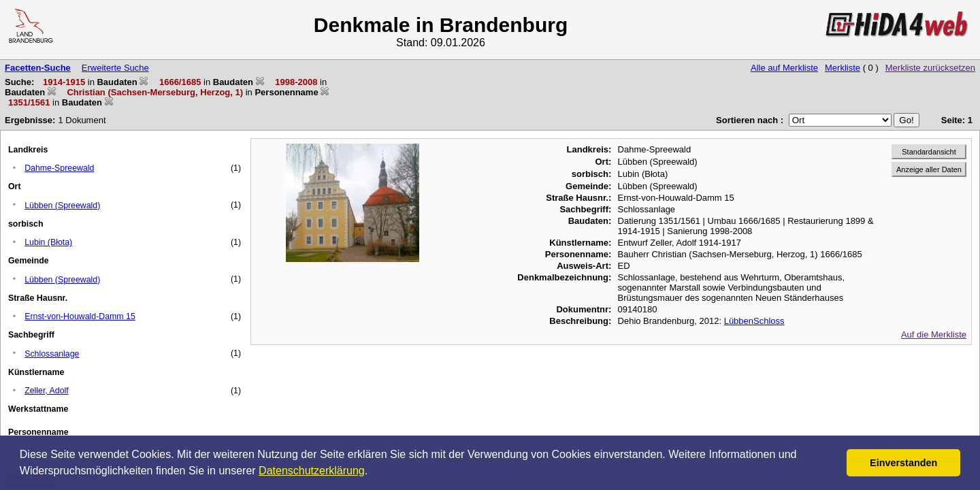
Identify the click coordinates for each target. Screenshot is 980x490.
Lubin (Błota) (48, 242)
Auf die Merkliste (934, 334)
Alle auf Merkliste (784, 68)
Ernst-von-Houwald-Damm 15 (80, 316)
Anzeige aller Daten (929, 169)
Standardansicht (929, 152)
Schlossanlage (52, 354)
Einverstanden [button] (903, 463)
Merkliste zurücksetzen (930, 68)
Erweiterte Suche (115, 68)
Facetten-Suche (38, 68)
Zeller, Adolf (47, 391)
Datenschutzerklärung (312, 471)
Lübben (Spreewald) (62, 206)
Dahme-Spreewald (59, 168)
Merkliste (843, 68)
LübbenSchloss (754, 321)
